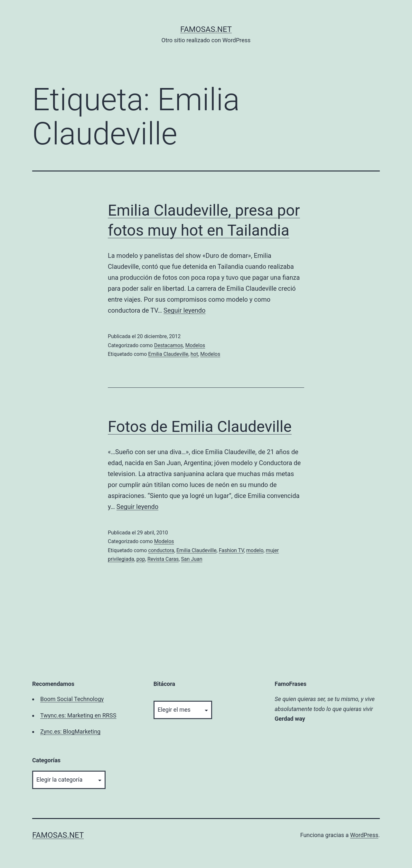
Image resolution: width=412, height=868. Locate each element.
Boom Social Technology (72, 699)
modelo (255, 550)
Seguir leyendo (184, 310)
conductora (161, 550)
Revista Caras (163, 559)
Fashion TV (231, 550)
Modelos (195, 345)
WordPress (364, 835)
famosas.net (206, 29)
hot (194, 354)
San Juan (192, 559)
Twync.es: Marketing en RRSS (78, 715)
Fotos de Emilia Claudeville (200, 427)
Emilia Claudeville (168, 354)
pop (141, 559)
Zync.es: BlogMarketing (70, 731)
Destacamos (169, 345)
